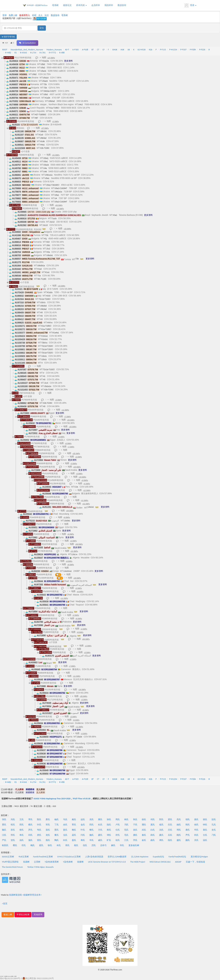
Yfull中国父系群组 (10, 862)
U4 (56, 198)
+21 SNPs (56, 155)
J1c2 (48, 249)
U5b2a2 (52, 101)
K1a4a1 (56, 333)
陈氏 (39, 819)
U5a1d (46, 78)
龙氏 (48, 835)
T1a (39, 276)
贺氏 (13, 840)
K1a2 (40, 269)
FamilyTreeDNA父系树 (43, 857)
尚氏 (196, 835)
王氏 (22, 819)
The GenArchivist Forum (12, 867)
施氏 (92, 835)
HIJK (122, 50)
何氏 (153, 819)
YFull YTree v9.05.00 (81, 799)
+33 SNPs (67, 229)
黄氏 (100, 819)
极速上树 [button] (8, 915)
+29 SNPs (81, 767)
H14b (42, 141)
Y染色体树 (68, 862)
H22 (48, 242)
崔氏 (161, 825)
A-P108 (85, 50)
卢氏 (118, 825)
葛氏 (76, 845)
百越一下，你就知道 (195, 862)
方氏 (100, 830)
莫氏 (153, 825)
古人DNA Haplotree (140, 857)
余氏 (65, 825)
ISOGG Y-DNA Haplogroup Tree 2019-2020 (52, 799)
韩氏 (188, 825)
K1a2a (50, 292)
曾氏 (22, 830)
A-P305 (76, 50)
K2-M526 (142, 50)
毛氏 (126, 835)
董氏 (57, 835)
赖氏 (74, 830)
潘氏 (144, 825)
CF (104, 50)
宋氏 (48, 825)
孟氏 (74, 835)
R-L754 (33, 53)
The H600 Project (138, 862)
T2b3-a (44, 343)
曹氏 (4, 825)
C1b (76, 487)
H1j (45, 239)
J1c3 (46, 383)
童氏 (205, 830)
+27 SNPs (51, 58)
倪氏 (85, 845)
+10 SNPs (60, 209)
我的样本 (109, 5)
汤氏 (22, 840)
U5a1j (46, 158)
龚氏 (135, 835)
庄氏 (170, 830)
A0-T (67, 50)
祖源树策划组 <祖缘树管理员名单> (25, 895)
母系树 (55, 5)
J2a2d (80, 737)
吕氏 (170, 825)
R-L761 (43, 53)
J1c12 (52, 222)
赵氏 (83, 819)
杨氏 (57, 819)
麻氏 (113, 845)
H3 (41, 313)
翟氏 (41, 845)
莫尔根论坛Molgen (199, 857)
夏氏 (161, 835)
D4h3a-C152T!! (50, 91)
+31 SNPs (86, 504)
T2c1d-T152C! (45, 299)
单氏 (22, 835)
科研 (34, 15)
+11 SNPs (65, 410)
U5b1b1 (50, 255)
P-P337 (183, 50)
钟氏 (205, 825)
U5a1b (43, 71)
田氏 (92, 825)
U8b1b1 (43, 131)
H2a (48, 252)
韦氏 (39, 830)
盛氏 (179, 840)
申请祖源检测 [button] (23, 915)
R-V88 (62, 53)
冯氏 (126, 825)
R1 (16, 53)
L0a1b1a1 (68, 571)
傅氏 (161, 840)
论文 (47, 15)
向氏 (65, 840)
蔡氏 (30, 825)
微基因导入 (25, 15)
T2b (45, 84)
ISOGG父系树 (8, 857)
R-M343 (23, 53)
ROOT (5, 50)
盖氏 (74, 840)
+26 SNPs (71, 420)
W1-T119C (42, 279)
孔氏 (214, 825)
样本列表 (82, 5)
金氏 (83, 825)
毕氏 (196, 830)
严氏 (4, 840)
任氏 (118, 830)
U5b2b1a (41, 266)
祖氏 (118, 840)
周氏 (118, 819)
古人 (40, 15)
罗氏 (30, 830)
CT (98, 50)
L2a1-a (74, 554)
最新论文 (67, 5)
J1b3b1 (67, 521)
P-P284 (193, 50)
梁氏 (170, 819)
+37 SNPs (45, 128)
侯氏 (196, 825)
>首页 (5, 904)
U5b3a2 (43, 138)
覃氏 (74, 825)
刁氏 (214, 835)
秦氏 (144, 835)
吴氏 (92, 819)
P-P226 (202, 50)
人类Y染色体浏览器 (94, 857)
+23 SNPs (61, 286)
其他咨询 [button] (38, 915)
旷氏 (109, 840)
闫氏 (83, 835)
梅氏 (33, 845)
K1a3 (41, 135)
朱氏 (135, 819)
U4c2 (81, 105)
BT (93, 50)
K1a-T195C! (54, 108)
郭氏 (161, 819)
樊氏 (15, 845)
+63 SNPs (59, 205)
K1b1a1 (45, 336)
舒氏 (118, 835)
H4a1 (42, 145)
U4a (45, 168)
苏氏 (13, 830)
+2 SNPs (55, 121)
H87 (36, 118)
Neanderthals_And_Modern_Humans (27, 50)
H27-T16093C (40, 115)
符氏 (24, 845)
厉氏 (94, 845)
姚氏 (179, 825)
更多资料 (68, 61)
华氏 (122, 845)
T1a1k (54, 219)
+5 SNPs (87, 484)
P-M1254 (173, 50)
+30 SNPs (79, 544)
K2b (151, 50)
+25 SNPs (76, 454)
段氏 (170, 840)
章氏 (67, 845)
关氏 (196, 840)
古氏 (205, 835)
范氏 (126, 830)
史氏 (214, 830)
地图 (44, 57)
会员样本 (96, 5)
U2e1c (43, 302)
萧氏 (48, 819)
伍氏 (65, 835)
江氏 (126, 840)
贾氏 (57, 830)
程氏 (13, 825)
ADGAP (178, 862)
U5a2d (45, 81)
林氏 (126, 819)
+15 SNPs (79, 747)
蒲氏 (30, 840)
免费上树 (13, 15)
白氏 (153, 830)
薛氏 (153, 835)
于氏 (135, 825)
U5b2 (43, 64)
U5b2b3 (43, 306)
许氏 (39, 825)
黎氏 (92, 830)
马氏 (65, 819)
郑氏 (22, 825)
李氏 (30, 819)
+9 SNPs (85, 480)
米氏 (59, 845)
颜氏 (188, 840)
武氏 (144, 830)
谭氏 (109, 835)
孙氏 (109, 819)
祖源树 (26, 862)
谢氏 (205, 819)
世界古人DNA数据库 (117, 857)
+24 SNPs (82, 477)
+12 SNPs (87, 490)
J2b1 (48, 245)
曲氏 (153, 840)
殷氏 (48, 840)
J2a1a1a (48, 386)
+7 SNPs (67, 417)
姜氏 (65, 830)
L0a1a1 (91, 507)
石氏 (170, 835)
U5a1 (46, 162)
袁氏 (135, 830)
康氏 (188, 830)
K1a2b (47, 98)
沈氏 (161, 830)
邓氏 (179, 830)
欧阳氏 (5, 845)
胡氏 (188, 819)
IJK (129, 50)
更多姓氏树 (134, 845)
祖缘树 (80, 862)
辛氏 (92, 840)
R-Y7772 (52, 53)
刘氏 (13, 819)
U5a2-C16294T (61, 188)
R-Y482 (8, 53)
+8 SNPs (67, 517)
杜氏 (100, 825)
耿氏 (50, 845)
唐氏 (196, 819)
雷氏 (39, 840)
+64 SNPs (86, 639)
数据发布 (122, 5)
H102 (48, 296)
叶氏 (83, 830)
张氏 (4, 819)
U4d (45, 172)
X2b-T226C (45, 148)
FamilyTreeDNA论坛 (177, 857)
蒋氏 (109, 830)
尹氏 (188, 835)
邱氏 (30, 835)
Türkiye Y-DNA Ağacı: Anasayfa (40, 867)
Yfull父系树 (24, 857)
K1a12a (46, 61)
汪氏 (4, 835)
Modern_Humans (54, 50)
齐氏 (135, 840)
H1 (51, 111)
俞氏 (144, 840)
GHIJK (115, 50)
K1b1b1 (45, 339)
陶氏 (57, 840)
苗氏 (48, 830)
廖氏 (100, 835)
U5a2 (43, 68)
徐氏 (144, 819)
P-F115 (163, 50)
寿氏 (83, 840)
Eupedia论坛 (158, 857)
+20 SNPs (72, 427)
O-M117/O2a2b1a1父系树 (69, 857)
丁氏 (57, 825)
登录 (190, 5)
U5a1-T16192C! (53, 185)
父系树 (37, 862)
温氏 (205, 840)
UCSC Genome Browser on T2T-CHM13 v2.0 (107, 862)
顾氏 (179, 835)
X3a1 (115, 215)
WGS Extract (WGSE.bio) (160, 862)
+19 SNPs (82, 690)
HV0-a (50, 323)
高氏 (179, 819)
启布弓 (103, 845)
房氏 (39, 835)
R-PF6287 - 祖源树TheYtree (37, 5)
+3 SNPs (58, 400)
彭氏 (214, 819)
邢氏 (13, 835)
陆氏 (109, 825)
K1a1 (47, 272)
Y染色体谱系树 (52, 862)
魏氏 (4, 830)
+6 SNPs (68, 443)
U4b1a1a (49, 175)
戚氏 (100, 840)
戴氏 (74, 819)
